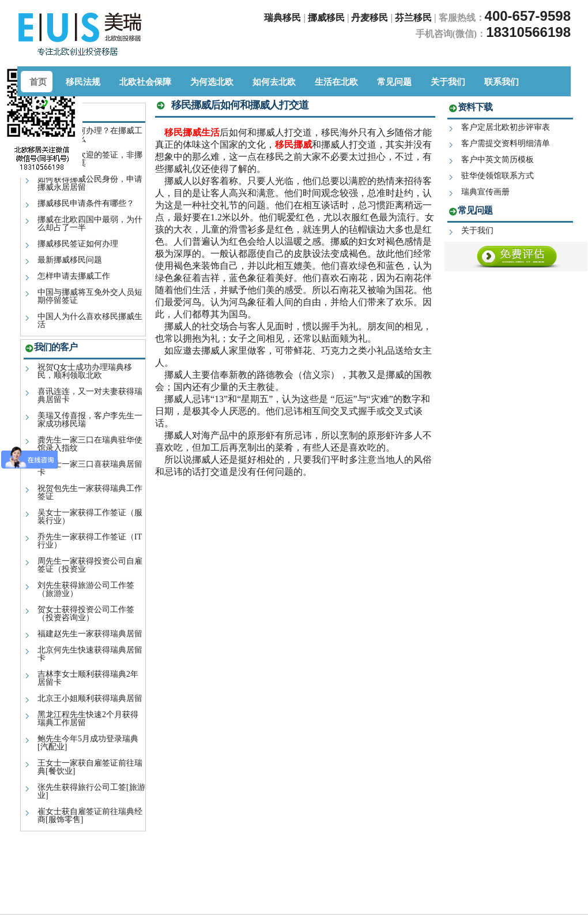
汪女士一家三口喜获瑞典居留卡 (90, 468)
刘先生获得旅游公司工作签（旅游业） (86, 589)
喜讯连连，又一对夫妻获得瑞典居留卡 (90, 395)
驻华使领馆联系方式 (497, 176)
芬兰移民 (414, 18)
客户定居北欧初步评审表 (506, 127)
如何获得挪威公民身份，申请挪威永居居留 (90, 183)
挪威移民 (326, 18)
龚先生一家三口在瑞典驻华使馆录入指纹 (90, 444)
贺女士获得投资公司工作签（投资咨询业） (86, 614)
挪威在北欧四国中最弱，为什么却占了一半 (90, 224)
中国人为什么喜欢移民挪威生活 (90, 320)
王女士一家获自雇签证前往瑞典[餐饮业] (90, 767)
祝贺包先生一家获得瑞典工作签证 (90, 492)
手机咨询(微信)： (451, 34)
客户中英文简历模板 (497, 160)
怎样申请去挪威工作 (74, 276)
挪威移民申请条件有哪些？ (86, 203)
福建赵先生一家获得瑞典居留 (90, 634)
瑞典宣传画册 (485, 192)
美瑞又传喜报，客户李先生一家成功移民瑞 (90, 420)
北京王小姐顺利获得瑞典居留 (90, 698)
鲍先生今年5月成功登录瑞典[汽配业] (88, 743)
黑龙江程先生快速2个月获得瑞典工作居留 (88, 719)
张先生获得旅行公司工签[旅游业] (91, 791)
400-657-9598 (528, 16)
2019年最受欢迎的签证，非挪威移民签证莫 (90, 159)
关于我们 (477, 230)
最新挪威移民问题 (70, 260)
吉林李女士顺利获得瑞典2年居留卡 (88, 678)
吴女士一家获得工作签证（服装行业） (90, 517)
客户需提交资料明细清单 (506, 143)
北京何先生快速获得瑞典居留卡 (90, 654)
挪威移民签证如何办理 (78, 244)
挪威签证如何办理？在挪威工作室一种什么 (90, 135)
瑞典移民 (282, 18)
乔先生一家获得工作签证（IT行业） (90, 541)
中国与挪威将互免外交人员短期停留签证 (90, 296)
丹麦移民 (371, 18)
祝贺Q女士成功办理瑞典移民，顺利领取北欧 (85, 371)
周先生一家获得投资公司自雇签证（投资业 (90, 565)
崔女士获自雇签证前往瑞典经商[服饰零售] (90, 815)
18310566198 (528, 32)
